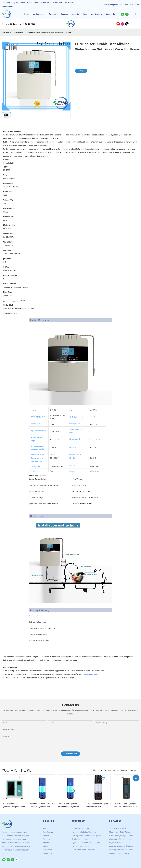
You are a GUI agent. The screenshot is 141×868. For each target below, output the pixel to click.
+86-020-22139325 (27, 24)
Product (124, 770)
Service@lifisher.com (10, 24)
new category (134, 770)
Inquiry (81, 71)
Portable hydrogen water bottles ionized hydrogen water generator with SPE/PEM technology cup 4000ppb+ (69, 805)
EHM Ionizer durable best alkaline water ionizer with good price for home (42, 32)
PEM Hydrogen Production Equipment (106, 770)
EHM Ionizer (6, 32)
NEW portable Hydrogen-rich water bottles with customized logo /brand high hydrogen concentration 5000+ (98, 805)
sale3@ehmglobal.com (111, 5)
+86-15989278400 (131, 5)
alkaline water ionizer (91, 674)
